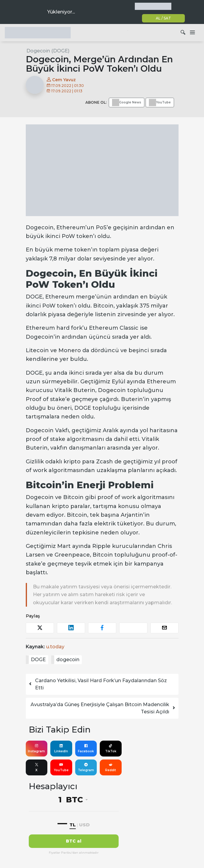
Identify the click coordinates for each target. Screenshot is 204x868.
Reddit (111, 767)
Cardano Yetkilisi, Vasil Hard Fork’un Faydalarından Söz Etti (98, 684)
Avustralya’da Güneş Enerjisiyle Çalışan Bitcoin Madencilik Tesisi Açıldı (103, 708)
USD (84, 825)
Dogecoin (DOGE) (48, 51)
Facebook (86, 748)
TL (73, 825)
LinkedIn (61, 748)
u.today (55, 647)
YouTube (61, 767)
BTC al (74, 841)
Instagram (36, 748)
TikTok (111, 748)
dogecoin (68, 660)
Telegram (86, 767)
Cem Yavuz (61, 80)
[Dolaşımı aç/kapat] (192, 33)
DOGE (38, 660)
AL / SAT (163, 18)
